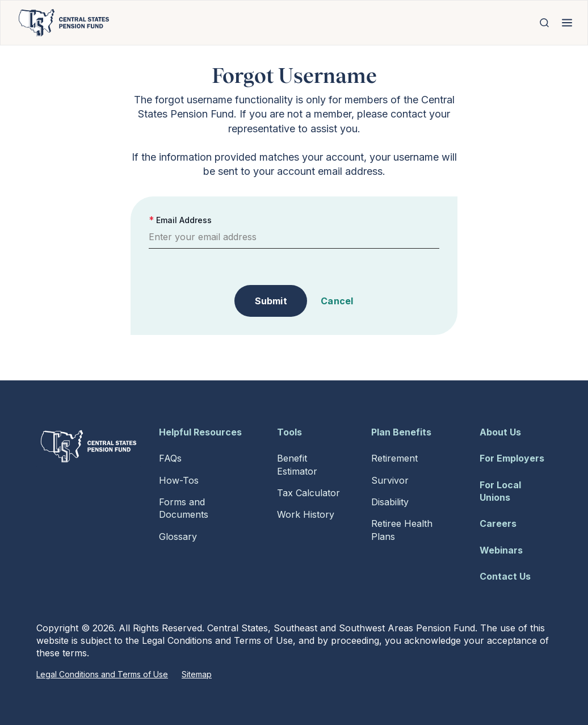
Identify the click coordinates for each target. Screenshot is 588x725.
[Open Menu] (567, 23)
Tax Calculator (308, 493)
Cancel (337, 301)
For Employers (512, 458)
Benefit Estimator (297, 464)
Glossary (178, 537)
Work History (306, 514)
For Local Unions (500, 491)
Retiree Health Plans (402, 530)
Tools (289, 432)
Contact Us (505, 576)
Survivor (390, 480)
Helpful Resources (200, 432)
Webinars (501, 550)
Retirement (394, 458)
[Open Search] (544, 23)
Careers (498, 523)
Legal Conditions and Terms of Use (102, 674)
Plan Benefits (401, 432)
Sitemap (197, 674)
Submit (271, 301)
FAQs (170, 458)
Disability (390, 502)
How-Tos (179, 480)
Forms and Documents (184, 508)
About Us (500, 432)
